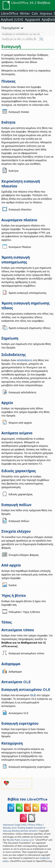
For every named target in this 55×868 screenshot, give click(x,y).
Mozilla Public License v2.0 (20, 840)
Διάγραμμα (11, 664)
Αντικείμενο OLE (16, 682)
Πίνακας (8, 81)
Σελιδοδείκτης (14, 355)
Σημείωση (10, 338)
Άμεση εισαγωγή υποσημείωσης (16, 260)
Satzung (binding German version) (20, 831)
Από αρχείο (11, 565)
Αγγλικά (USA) (12, 19)
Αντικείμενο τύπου (18, 630)
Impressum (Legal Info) (14, 825)
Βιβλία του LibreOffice (28, 799)
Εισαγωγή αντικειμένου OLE (26, 689)
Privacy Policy (35, 825)
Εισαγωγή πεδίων (16, 505)
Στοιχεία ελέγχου (16, 531)
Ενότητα (8, 122)
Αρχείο (7, 403)
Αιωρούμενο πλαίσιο (19, 220)
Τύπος (7, 622)
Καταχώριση (12, 743)
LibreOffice (9, 13)
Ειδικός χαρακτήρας (19, 471)
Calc (35, 13)
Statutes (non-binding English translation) (24, 828)
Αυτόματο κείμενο (17, 433)
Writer (25, 13)
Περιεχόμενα (10, 28)
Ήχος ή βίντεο (14, 595)
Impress (46, 13)
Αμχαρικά (33, 19)
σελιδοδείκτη (24, 360)
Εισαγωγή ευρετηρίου (20, 723)
